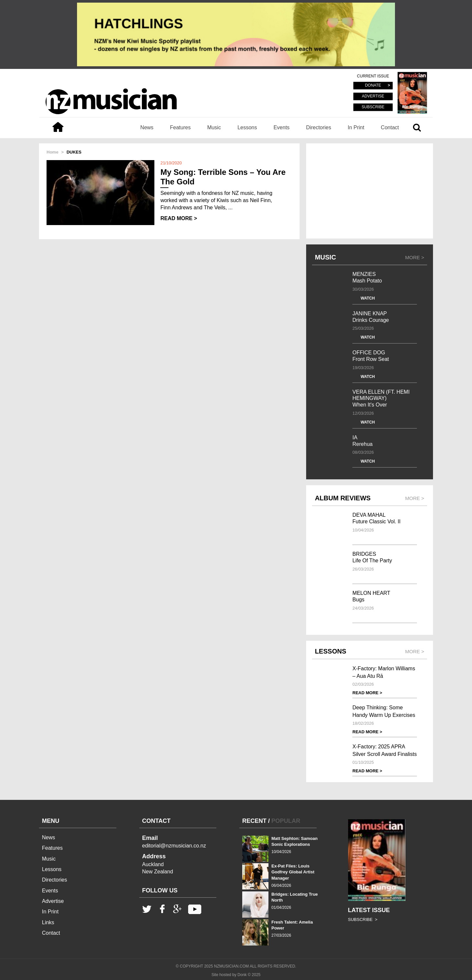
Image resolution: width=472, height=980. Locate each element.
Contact (390, 127)
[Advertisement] (370, 191)
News (147, 127)
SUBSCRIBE (373, 107)
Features (180, 127)
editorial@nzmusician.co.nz (174, 846)
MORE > (415, 257)
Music (214, 127)
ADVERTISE (373, 96)
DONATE (373, 86)
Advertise (53, 901)
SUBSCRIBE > (363, 919)
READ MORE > (179, 218)
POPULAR (286, 821)
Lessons (247, 127)
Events (281, 127)
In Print (356, 127)
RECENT (254, 821)
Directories (319, 127)
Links (48, 922)
